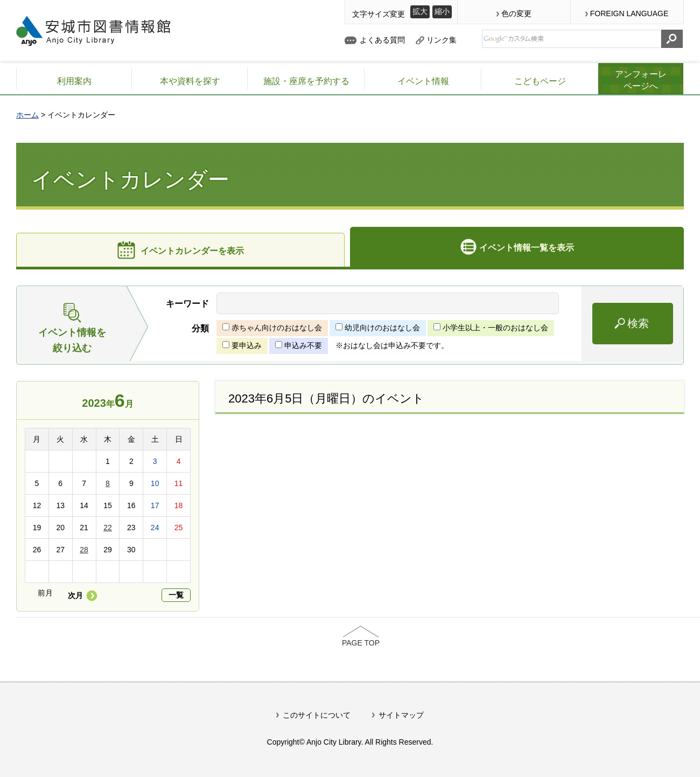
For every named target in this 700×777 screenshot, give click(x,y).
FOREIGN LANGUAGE (629, 13)
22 (108, 528)
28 (84, 550)
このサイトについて (317, 715)
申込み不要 (303, 345)
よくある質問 (382, 40)
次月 (75, 595)
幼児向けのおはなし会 (382, 328)
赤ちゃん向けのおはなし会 (277, 328)
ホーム (27, 115)
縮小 (442, 11)
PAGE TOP (361, 643)
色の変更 (516, 13)
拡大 (420, 11)
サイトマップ (401, 715)
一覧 (176, 595)
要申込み (247, 345)
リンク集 (442, 40)
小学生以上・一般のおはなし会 (495, 328)
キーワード (187, 304)
